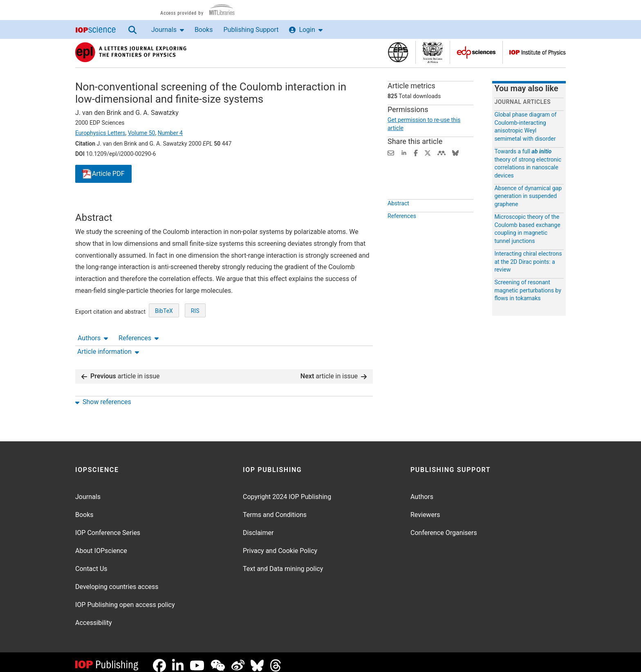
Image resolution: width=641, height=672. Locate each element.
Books (204, 30)
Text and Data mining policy (283, 562)
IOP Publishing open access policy (125, 598)
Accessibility (94, 616)
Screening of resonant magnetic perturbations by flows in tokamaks (528, 290)
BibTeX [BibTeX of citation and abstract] (164, 341)
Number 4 (170, 133)
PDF (103, 174)
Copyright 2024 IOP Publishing (287, 490)
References (139, 204)
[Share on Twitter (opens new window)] (428, 152)
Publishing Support (251, 30)
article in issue (121, 370)
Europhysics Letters (100, 133)
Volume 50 (142, 133)
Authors (93, 204)
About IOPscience (101, 544)
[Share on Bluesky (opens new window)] (455, 152)
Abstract (398, 222)
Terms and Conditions (275, 508)
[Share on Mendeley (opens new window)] (442, 152)
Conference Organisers (444, 526)
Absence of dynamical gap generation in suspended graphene (528, 196)
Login (306, 30)
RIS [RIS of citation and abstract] (195, 341)
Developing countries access (117, 580)
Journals (168, 30)
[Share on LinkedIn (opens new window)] (404, 152)
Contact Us (91, 562)
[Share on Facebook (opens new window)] (416, 152)
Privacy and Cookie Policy (280, 544)
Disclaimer (258, 526)
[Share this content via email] (391, 152)
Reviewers (425, 508)
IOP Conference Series (108, 526)
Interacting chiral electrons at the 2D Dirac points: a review (528, 262)
